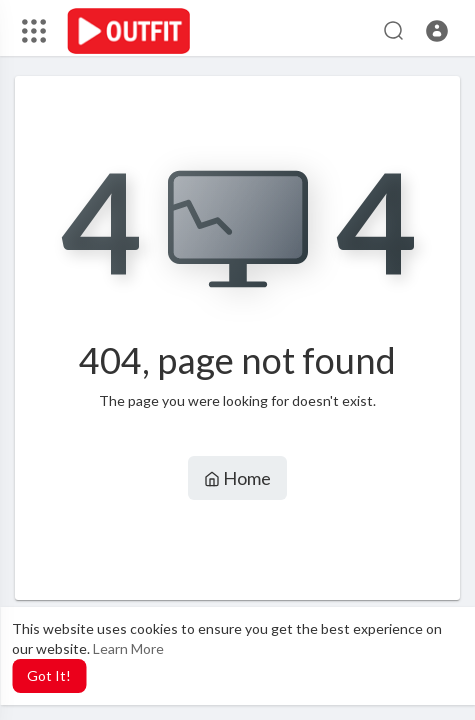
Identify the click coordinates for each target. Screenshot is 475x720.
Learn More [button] (128, 648)
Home (237, 478)
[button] (437, 31)
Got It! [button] (49, 675)
